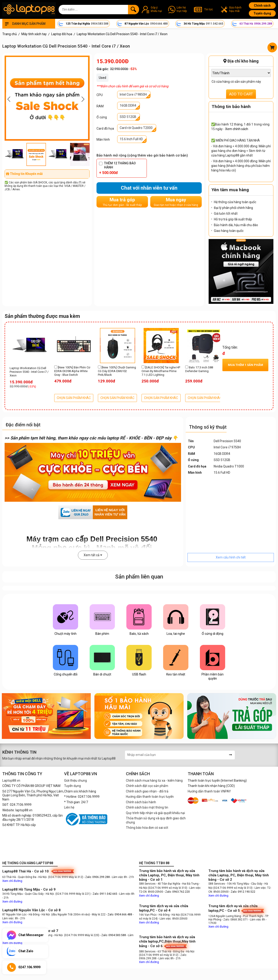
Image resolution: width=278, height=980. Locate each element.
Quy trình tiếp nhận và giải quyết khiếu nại (155, 813)
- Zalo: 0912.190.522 (242, 892)
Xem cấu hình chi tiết (231, 557)
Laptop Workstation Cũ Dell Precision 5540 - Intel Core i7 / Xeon (29, 372)
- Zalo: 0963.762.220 (177, 892)
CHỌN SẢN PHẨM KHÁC (74, 398)
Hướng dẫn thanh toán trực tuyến (150, 797)
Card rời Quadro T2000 (136, 128)
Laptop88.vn (11, 781)
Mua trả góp (122, 202)
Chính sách (262, 6)
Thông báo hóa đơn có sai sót (147, 828)
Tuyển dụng (262, 13)
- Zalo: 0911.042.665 (105, 894)
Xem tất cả (93, 555)
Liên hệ (69, 807)
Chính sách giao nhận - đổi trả (147, 791)
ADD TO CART (241, 94)
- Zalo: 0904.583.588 (113, 935)
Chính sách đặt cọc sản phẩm (147, 786)
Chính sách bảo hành (141, 802)
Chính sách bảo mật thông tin (147, 807)
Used (102, 78)
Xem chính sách (237, 129)
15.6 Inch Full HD (131, 139)
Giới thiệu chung (75, 781)
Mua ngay (176, 202)
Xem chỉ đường (12, 881)
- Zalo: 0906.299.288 (97, 877)
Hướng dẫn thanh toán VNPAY (209, 791)
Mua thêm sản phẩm (245, 365)
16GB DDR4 (128, 105)
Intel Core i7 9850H (133, 94)
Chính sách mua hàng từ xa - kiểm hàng (154, 781)
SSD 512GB (128, 117)
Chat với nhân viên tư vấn (149, 188)
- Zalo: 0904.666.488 (119, 914)
